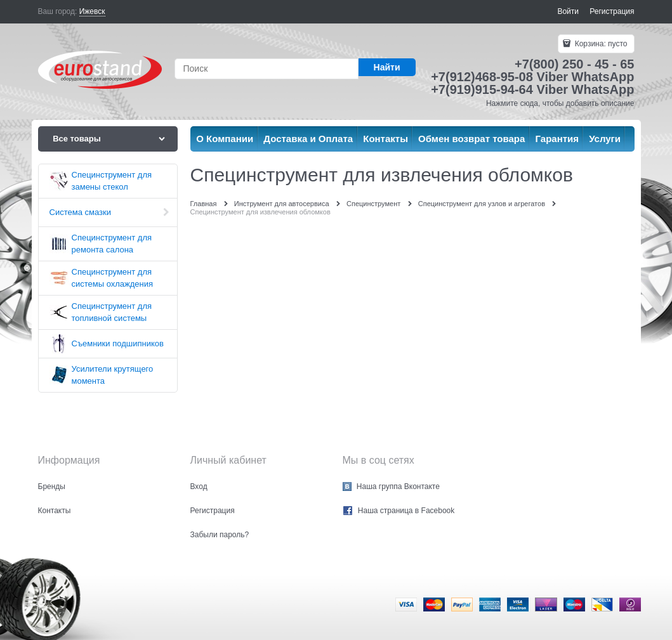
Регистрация (612, 11)
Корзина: (600, 44)
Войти (568, 11)
